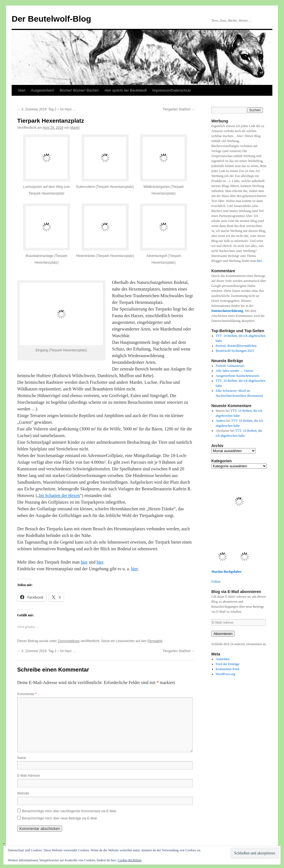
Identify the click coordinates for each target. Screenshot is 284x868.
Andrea (221, 421)
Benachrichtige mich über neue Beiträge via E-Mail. (60, 818)
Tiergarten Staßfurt (179, 109)
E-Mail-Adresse (29, 776)
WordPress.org (225, 674)
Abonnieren (223, 634)
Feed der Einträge (228, 664)
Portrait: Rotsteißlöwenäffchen (236, 346)
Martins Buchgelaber (226, 572)
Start (21, 90)
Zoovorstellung (69, 641)
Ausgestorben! (42, 90)
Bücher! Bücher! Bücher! (79, 90)
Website (23, 793)
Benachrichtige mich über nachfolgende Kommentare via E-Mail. (69, 811)
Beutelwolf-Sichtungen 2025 (235, 351)
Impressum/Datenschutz (172, 90)
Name (22, 758)
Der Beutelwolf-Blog (51, 19)
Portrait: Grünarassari (230, 366)
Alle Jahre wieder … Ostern (234, 371)
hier (84, 562)
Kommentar (27, 694)
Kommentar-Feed (227, 669)
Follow (216, 582)
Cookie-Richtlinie (130, 860)
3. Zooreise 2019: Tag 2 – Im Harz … (47, 109)
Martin (75, 128)
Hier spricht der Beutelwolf (126, 90)
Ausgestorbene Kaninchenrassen (237, 376)
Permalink (155, 641)
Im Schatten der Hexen (59, 495)
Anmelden (223, 659)
